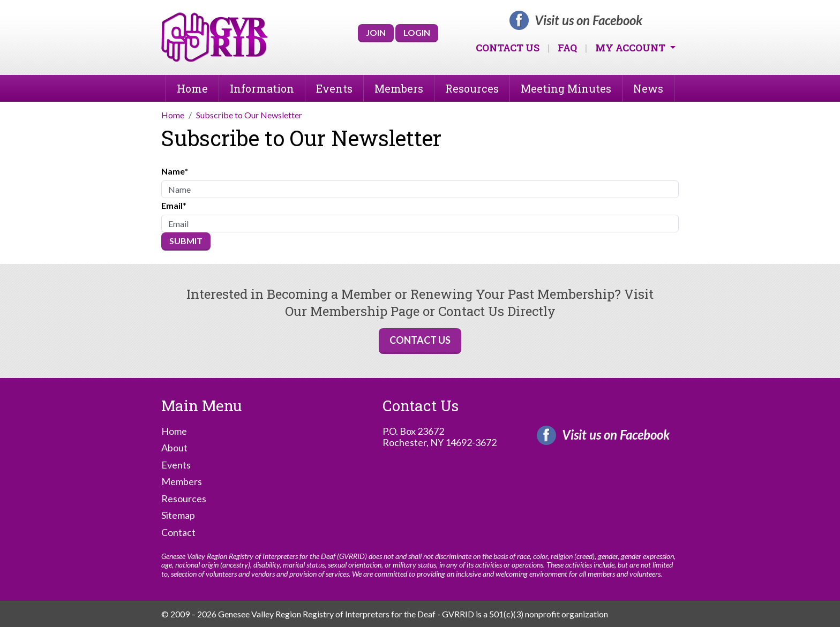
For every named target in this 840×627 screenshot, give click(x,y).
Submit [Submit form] (186, 241)
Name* (175, 171)
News (648, 88)
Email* (174, 205)
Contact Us (508, 48)
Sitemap (178, 515)
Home (192, 88)
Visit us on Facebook (588, 20)
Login (417, 32)
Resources (472, 88)
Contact (178, 532)
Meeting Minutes (566, 88)
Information (262, 88)
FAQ (567, 48)
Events (334, 88)
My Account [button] (631, 48)
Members (399, 88)
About (174, 448)
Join (376, 32)
